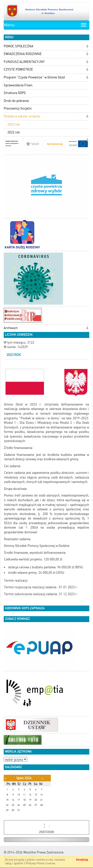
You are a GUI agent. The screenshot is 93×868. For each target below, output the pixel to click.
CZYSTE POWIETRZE (18, 69)
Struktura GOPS (15, 93)
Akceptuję (82, 860)
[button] (87, 47)
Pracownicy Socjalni (18, 108)
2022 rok (14, 132)
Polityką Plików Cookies (40, 863)
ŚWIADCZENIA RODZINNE (23, 54)
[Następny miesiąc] (42, 778)
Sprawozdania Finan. (18, 85)
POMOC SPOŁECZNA (18, 46)
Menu (9, 25)
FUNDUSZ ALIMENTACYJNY (24, 62)
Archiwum (11, 328)
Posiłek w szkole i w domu (22, 116)
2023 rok (14, 124)
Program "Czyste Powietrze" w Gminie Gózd (34, 77)
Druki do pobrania (16, 101)
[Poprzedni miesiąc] (6, 778)
